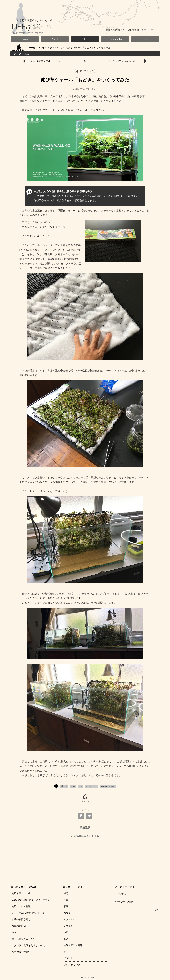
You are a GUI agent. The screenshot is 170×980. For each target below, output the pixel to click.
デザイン (68, 926)
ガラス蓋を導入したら (23, 939)
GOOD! (85, 802)
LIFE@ (32, 48)
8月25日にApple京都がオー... (124, 61)
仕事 (66, 900)
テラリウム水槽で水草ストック (28, 913)
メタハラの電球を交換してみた (28, 945)
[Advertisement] (85, 860)
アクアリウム (55, 48)
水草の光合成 (19, 926)
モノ (66, 939)
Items (145, 39)
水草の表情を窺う (21, 919)
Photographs (115, 39)
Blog (85, 39)
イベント (68, 958)
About (55, 39)
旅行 (66, 932)
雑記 (66, 893)
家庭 (66, 906)
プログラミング (72, 965)
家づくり (68, 913)
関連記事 (85, 827)
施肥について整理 (21, 906)
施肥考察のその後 (21, 893)
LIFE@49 (26, 28)
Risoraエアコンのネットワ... (45, 61)
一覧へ (85, 61)
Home (25, 39)
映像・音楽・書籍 (73, 945)
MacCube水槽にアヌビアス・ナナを (31, 900)
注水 (14, 932)
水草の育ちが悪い (21, 952)
